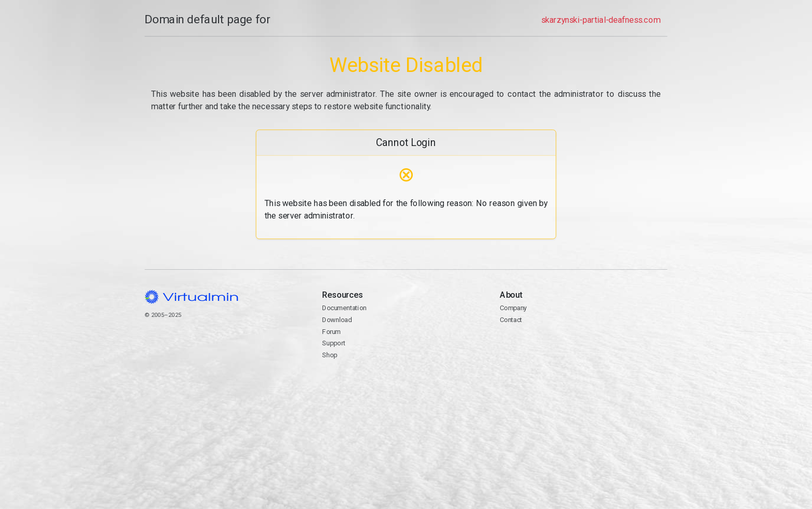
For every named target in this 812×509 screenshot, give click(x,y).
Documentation (344, 308)
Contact (511, 320)
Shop (330, 355)
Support (334, 343)
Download (337, 320)
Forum (331, 332)
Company (513, 308)
